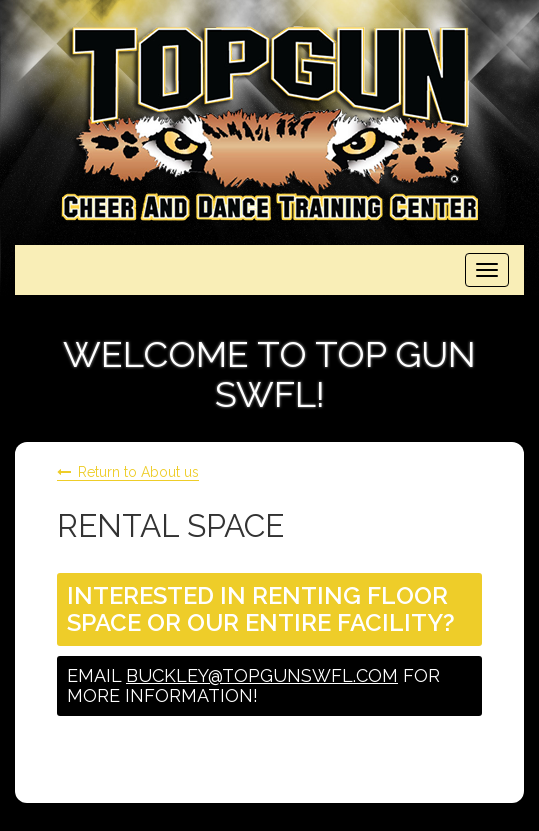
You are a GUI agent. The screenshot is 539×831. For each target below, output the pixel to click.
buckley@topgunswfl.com (262, 675)
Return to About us (138, 472)
